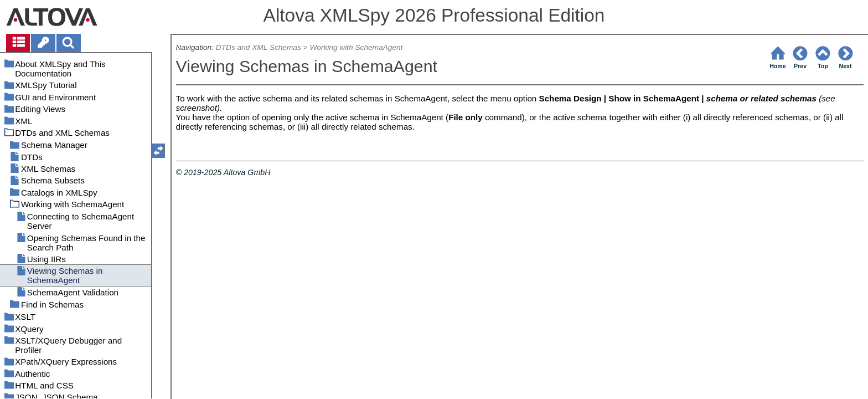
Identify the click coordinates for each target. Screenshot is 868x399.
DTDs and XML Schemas (259, 47)
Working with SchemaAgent (356, 47)
